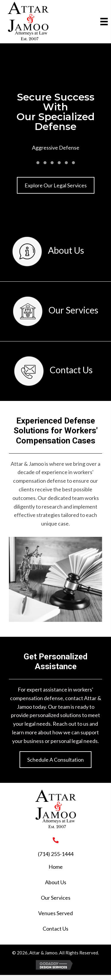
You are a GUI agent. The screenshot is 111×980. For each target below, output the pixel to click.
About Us (56, 882)
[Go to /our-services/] (55, 311)
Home (56, 867)
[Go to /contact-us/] (53, 371)
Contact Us (55, 929)
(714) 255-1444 (56, 854)
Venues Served (55, 913)
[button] (38, 163)
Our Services (56, 898)
